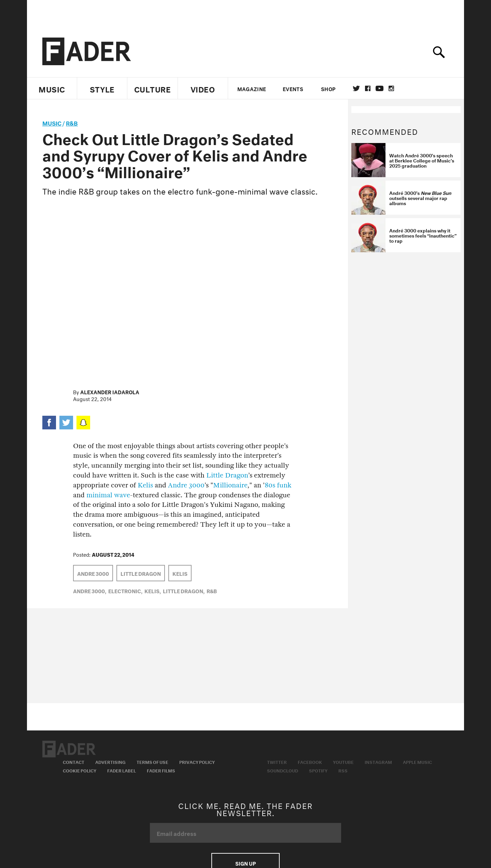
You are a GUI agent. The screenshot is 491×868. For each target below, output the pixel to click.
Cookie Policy (80, 770)
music (52, 122)
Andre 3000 (186, 485)
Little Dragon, (184, 590)
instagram (391, 88)
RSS (343, 770)
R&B (72, 122)
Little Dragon (227, 475)
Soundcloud (283, 770)
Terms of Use (152, 762)
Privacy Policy (197, 762)
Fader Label (122, 770)
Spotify (318, 770)
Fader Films (161, 770)
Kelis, (153, 590)
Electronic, (125, 590)
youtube (380, 88)
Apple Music (417, 762)
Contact (74, 762)
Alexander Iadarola (110, 392)
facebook (368, 88)
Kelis (145, 485)
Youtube (343, 762)
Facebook (310, 762)
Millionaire (230, 485)
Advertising (110, 762)
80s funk (278, 485)
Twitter (356, 88)
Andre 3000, (90, 590)
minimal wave (108, 495)
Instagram (378, 762)
